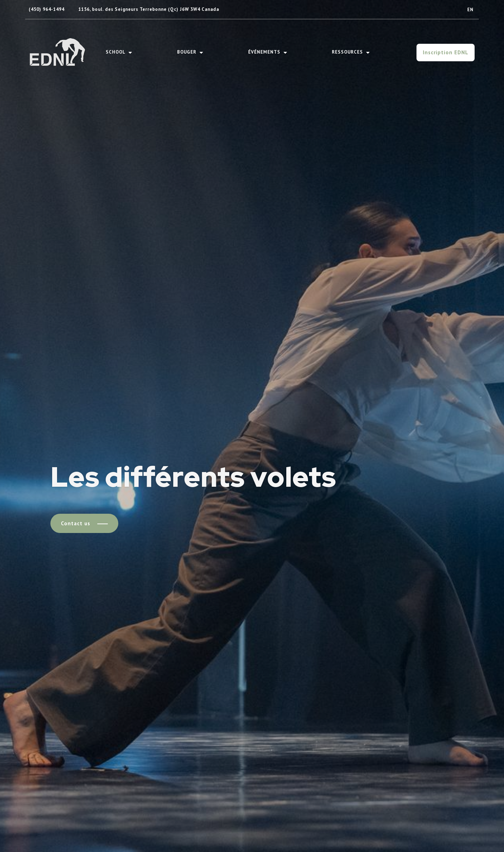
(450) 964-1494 (47, 9)
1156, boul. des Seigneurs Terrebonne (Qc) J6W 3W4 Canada (149, 9)
